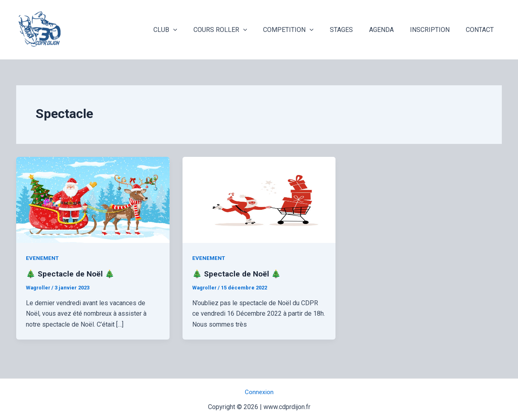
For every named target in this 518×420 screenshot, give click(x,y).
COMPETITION (303, 30)
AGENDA (390, 30)
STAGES (353, 30)
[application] (194, 30)
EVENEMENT (43, 258)
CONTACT (481, 30)
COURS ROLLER (238, 30)
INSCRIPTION (435, 30)
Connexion (259, 392)
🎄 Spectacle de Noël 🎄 (72, 274)
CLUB (186, 30)
